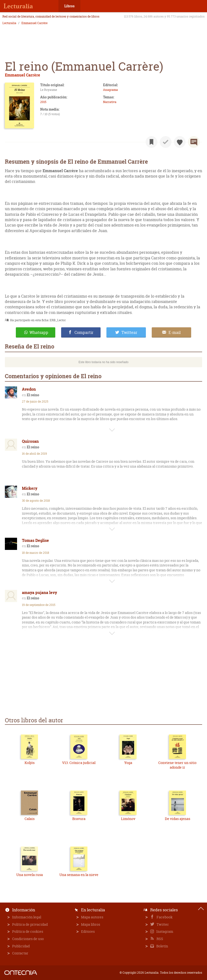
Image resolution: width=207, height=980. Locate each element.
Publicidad (21, 946)
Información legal (27, 917)
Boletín (162, 946)
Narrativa (110, 102)
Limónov (128, 819)
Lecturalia (9, 23)
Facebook (164, 917)
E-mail (175, 332)
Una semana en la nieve (79, 875)
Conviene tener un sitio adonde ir (177, 765)
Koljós (30, 763)
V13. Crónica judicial (79, 763)
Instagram (164, 931)
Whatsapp (39, 332)
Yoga (128, 763)
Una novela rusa (30, 875)
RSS (160, 939)
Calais (30, 819)
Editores (88, 931)
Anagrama (110, 90)
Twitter (162, 924)
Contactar (20, 953)
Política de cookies (28, 931)
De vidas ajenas (178, 819)
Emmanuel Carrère (34, 23)
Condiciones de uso (28, 939)
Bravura (79, 819)
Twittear (129, 332)
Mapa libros (91, 924)
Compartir (84, 332)
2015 (43, 102)
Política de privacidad (30, 924)
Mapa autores (92, 917)
